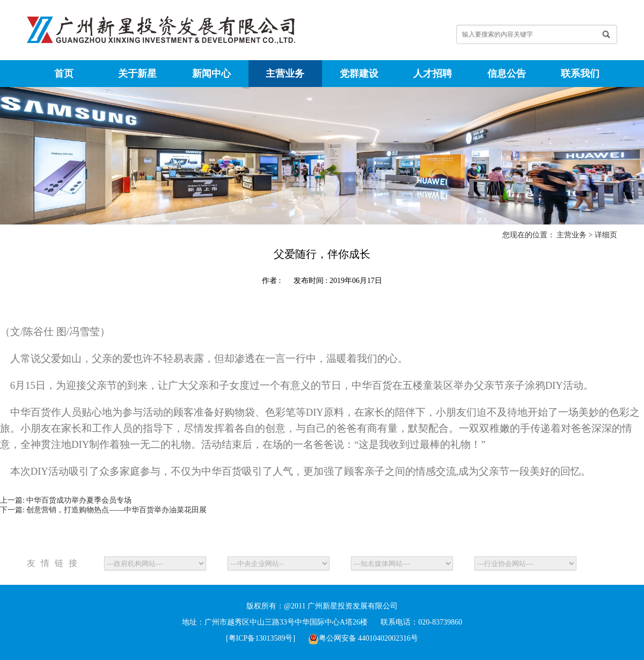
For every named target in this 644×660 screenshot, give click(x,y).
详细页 (606, 235)
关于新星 (137, 74)
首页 (64, 74)
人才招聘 (433, 74)
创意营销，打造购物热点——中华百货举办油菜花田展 (116, 510)
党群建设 (359, 74)
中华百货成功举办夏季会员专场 (79, 500)
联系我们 (580, 74)
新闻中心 (211, 74)
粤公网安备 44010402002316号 (363, 638)
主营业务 (285, 74)
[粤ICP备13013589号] (261, 638)
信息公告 (507, 74)
